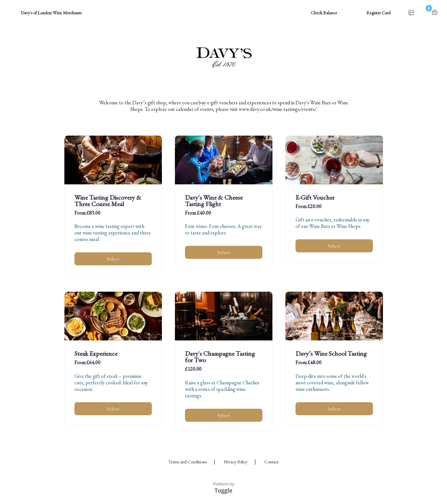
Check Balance (324, 13)
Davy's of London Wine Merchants (51, 13)
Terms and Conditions (188, 462)
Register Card (378, 13)
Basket (435, 12)
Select (113, 259)
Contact (271, 462)
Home (412, 13)
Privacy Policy (236, 462)
